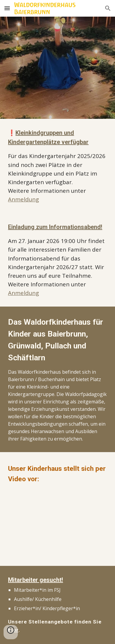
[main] (57, 166)
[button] (7, 8)
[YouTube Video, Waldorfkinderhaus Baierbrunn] (57, 524)
